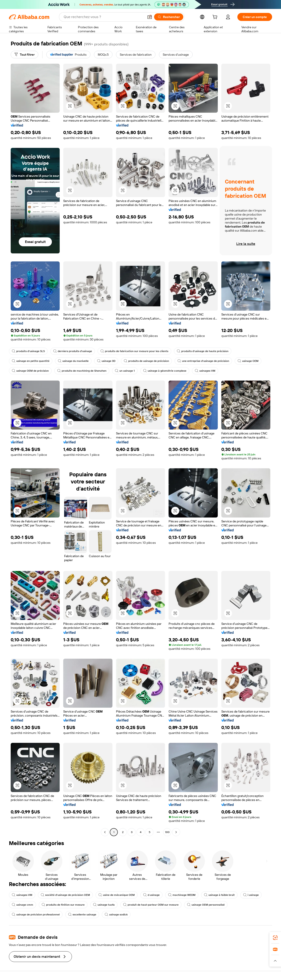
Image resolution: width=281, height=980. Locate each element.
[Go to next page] (176, 832)
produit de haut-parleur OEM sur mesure (151, 905)
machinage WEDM (182, 895)
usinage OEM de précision (30, 371)
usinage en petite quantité (31, 361)
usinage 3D (106, 361)
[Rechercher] (169, 17)
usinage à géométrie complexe (165, 371)
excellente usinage (82, 915)
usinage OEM (248, 361)
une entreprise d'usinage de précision (203, 361)
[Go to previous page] (105, 832)
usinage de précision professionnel (36, 915)
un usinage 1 (125, 371)
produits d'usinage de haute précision (203, 351)
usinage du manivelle (73, 361)
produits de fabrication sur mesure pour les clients (134, 351)
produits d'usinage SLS (28, 351)
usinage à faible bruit (219, 895)
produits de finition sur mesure (63, 905)
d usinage (151, 895)
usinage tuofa (104, 905)
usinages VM (205, 371)
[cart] (216, 18)
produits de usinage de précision (146, 361)
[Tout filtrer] (24, 55)
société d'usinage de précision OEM (65, 895)
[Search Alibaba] (104, 17)
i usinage (251, 895)
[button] (150, 17)
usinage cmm (22, 905)
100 (167, 832)
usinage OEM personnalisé (206, 905)
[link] (275, 938)
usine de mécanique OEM (117, 895)
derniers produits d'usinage (73, 351)
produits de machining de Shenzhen (82, 371)
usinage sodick (116, 915)
